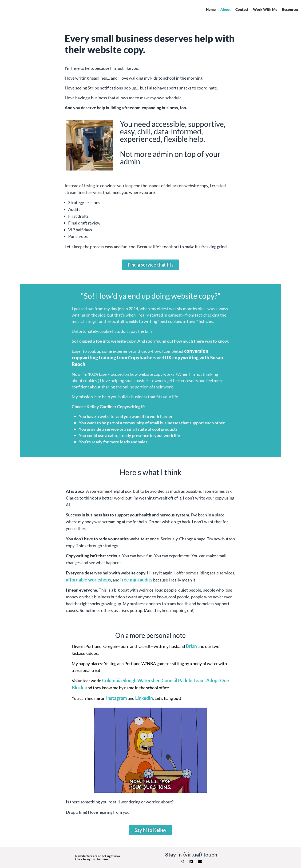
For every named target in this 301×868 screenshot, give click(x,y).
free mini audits (136, 580)
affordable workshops (88, 580)
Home (211, 9)
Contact (242, 9)
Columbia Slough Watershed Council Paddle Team (153, 680)
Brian (191, 646)
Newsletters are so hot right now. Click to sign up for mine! (98, 858)
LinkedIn (144, 698)
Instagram (117, 698)
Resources (290, 9)
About (226, 9)
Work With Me (265, 9)
